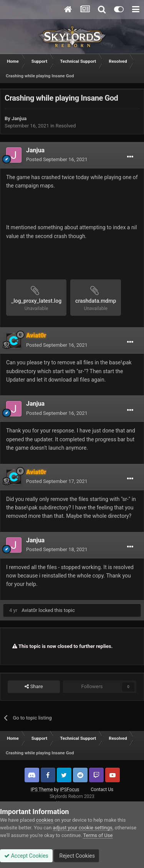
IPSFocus (70, 790)
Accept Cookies (26, 856)
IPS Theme (42, 790)
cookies (45, 820)
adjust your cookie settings (83, 828)
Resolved (66, 126)
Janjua (19, 118)
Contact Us (102, 790)
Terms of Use (98, 835)
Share (34, 687)
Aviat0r (29, 610)
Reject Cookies (76, 856)
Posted (57, 159)
